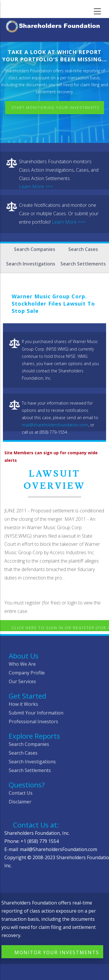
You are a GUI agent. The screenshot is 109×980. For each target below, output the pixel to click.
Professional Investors (33, 721)
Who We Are (22, 664)
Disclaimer (20, 802)
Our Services (22, 681)
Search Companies (35, 249)
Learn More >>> (36, 186)
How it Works (23, 704)
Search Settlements (83, 264)
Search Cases (83, 249)
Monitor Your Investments (57, 952)
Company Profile (27, 673)
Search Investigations (31, 264)
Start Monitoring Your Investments (55, 108)
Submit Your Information (36, 713)
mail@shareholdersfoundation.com (55, 425)
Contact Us (21, 793)
